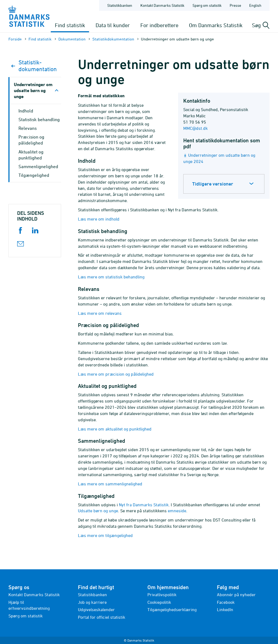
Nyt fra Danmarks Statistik (144, 505)
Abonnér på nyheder (236, 595)
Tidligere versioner (213, 184)
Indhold (26, 111)
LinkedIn (225, 610)
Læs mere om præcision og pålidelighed (116, 374)
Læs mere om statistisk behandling (111, 277)
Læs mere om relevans (100, 313)
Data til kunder (113, 25)
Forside (15, 39)
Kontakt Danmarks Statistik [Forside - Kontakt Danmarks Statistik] (162, 5)
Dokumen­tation (72, 39)
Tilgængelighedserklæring (172, 610)
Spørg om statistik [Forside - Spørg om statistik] (207, 5)
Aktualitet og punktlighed (31, 155)
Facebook (226, 602)
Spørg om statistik (26, 616)
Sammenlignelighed (38, 167)
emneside (177, 511)
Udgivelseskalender (96, 610)
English (255, 5)
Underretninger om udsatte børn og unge (33, 90)
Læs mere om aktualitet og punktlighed (115, 429)
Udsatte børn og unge (98, 511)
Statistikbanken (120, 5)
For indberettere (159, 25)
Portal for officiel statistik (102, 617)
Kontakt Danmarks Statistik (34, 595)
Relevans (28, 128)
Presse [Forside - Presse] (235, 5)
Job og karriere (92, 602)
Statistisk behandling (39, 120)
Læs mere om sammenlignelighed (110, 484)
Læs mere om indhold (99, 219)
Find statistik (70, 25)
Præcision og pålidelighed (31, 140)
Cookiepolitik (159, 602)
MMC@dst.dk (195, 128)
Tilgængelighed (34, 175)
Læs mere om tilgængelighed (105, 535)
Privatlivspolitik (162, 595)
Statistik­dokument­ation (113, 39)
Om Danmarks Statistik (216, 25)
